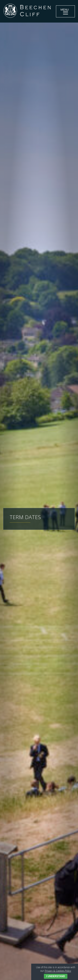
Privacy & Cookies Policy (58, 971)
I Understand (56, 976)
